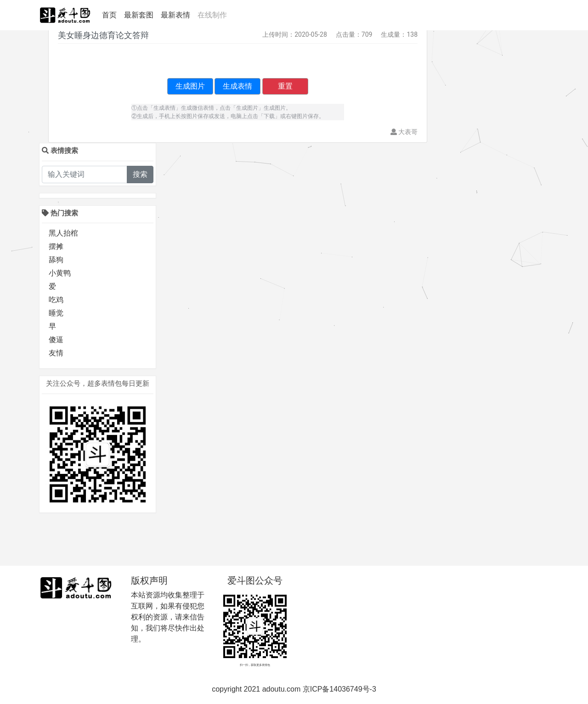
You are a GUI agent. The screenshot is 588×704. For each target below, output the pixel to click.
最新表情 (175, 15)
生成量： (394, 34)
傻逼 (56, 340)
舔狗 (56, 260)
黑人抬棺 (63, 233)
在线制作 (212, 15)
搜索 (140, 174)
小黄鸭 (60, 273)
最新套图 (139, 15)
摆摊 (56, 246)
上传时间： (278, 34)
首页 (111, 14)
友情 (56, 353)
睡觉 (56, 313)
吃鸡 (56, 300)
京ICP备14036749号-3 (339, 689)
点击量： (349, 34)
